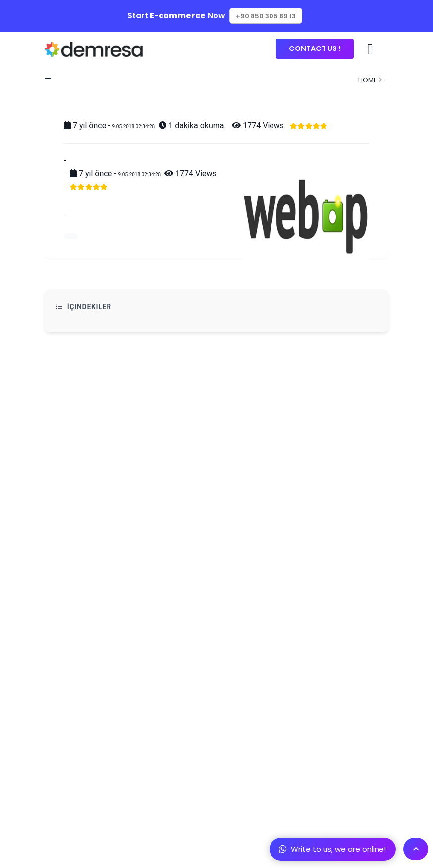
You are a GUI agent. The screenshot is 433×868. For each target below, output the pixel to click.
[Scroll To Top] (416, 849)
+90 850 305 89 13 (266, 16)
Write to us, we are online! (332, 849)
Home (367, 80)
